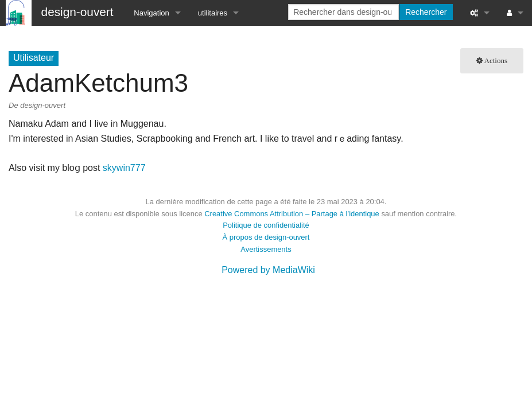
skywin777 (124, 168)
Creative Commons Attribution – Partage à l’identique (292, 214)
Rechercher (426, 12)
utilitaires (213, 13)
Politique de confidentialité (266, 225)
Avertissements (266, 249)
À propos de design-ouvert (266, 237)
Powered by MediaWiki (268, 270)
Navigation (151, 13)
